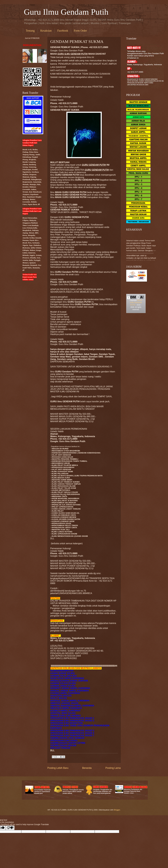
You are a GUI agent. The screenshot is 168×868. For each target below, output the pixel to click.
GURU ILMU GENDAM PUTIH (136, 303)
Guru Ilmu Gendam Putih (66, 12)
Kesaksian (46, 31)
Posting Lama (113, 768)
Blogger (117, 810)
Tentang (30, 31)
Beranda (87, 768)
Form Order (80, 31)
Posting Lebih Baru (58, 768)
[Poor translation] (10, 828)
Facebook (63, 31)
